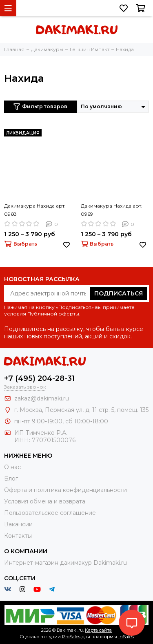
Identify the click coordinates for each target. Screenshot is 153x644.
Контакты (18, 536)
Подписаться (119, 293)
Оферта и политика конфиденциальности (65, 490)
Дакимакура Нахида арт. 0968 (35, 210)
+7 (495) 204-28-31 (39, 378)
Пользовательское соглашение (50, 513)
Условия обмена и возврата (45, 501)
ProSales (71, 637)
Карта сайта (98, 630)
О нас (12, 467)
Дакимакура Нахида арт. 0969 (112, 210)
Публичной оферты (53, 314)
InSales (126, 637)
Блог (11, 479)
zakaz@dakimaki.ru (42, 398)
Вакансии (18, 524)
